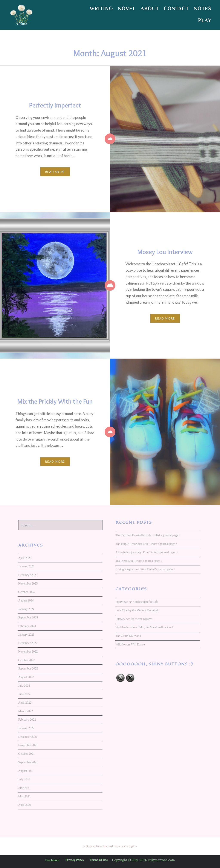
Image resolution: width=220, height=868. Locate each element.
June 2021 (24, 788)
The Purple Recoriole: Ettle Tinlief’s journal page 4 (146, 544)
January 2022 (26, 728)
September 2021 (28, 762)
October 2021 (27, 754)
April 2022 (25, 703)
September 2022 (28, 669)
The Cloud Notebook (128, 636)
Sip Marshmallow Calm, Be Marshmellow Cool (144, 627)
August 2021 (26, 771)
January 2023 (26, 635)
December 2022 (28, 643)
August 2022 (26, 677)
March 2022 (26, 711)
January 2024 (26, 609)
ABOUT (150, 8)
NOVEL (127, 8)
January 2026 (26, 566)
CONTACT (176, 8)
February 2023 (27, 626)
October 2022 (27, 660)
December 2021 (28, 737)
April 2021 (25, 805)
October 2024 (27, 592)
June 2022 (24, 694)
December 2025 (28, 575)
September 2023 (28, 617)
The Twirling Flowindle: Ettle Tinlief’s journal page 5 (148, 535)
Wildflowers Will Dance (130, 645)
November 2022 (28, 652)
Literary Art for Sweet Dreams (134, 619)
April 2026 (25, 558)
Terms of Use (99, 860)
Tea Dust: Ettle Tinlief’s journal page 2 (139, 561)
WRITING (101, 8)
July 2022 (24, 686)
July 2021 (24, 779)
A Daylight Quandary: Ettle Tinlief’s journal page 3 (146, 552)
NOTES (203, 8)
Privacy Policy (75, 860)
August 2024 (26, 601)
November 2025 (28, 584)
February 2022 (27, 720)
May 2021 (24, 796)
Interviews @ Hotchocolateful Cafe (137, 602)
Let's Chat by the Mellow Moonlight (137, 610)
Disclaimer (52, 860)
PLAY (205, 20)
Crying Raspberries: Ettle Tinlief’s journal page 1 (145, 569)
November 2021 (28, 745)
